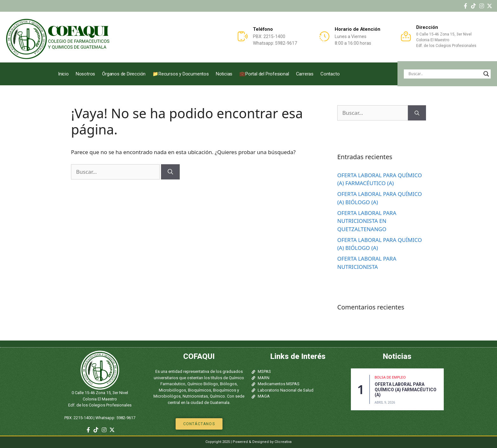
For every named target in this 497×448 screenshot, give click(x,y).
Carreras (305, 74)
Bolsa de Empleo (390, 377)
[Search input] (444, 74)
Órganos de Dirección (124, 74)
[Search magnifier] (486, 74)
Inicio (63, 74)
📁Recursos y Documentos (181, 74)
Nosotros (85, 74)
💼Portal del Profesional (264, 74)
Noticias (224, 74)
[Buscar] (170, 172)
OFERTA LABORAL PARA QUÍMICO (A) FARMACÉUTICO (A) (406, 390)
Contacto (330, 74)
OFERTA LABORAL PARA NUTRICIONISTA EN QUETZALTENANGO (367, 221)
